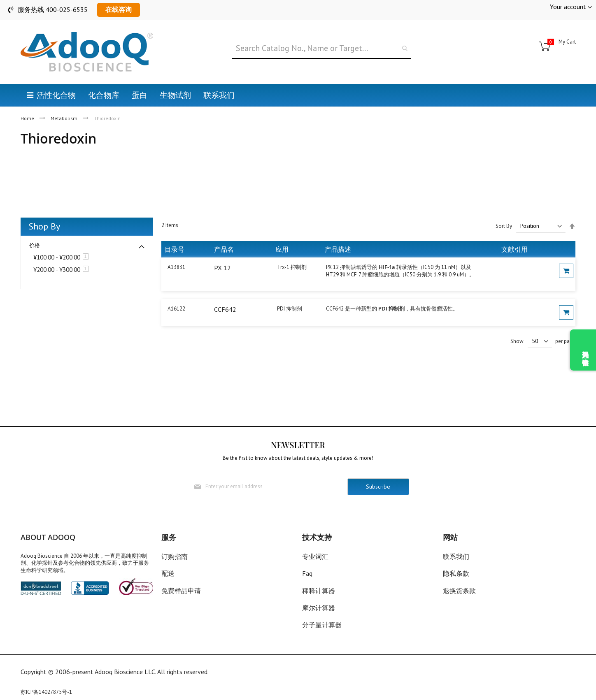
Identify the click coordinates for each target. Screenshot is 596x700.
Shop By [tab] (44, 226)
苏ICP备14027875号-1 (46, 692)
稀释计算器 (319, 591)
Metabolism (65, 118)
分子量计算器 (322, 625)
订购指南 (175, 556)
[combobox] (321, 49)
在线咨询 (119, 9)
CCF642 (225, 309)
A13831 (176, 267)
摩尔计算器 (319, 608)
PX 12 (222, 268)
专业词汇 (315, 556)
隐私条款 (456, 573)
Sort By (504, 226)
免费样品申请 (181, 591)
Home (28, 118)
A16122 (176, 309)
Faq (307, 573)
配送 (168, 573)
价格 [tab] (35, 245)
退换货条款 (459, 591)
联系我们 (456, 556)
